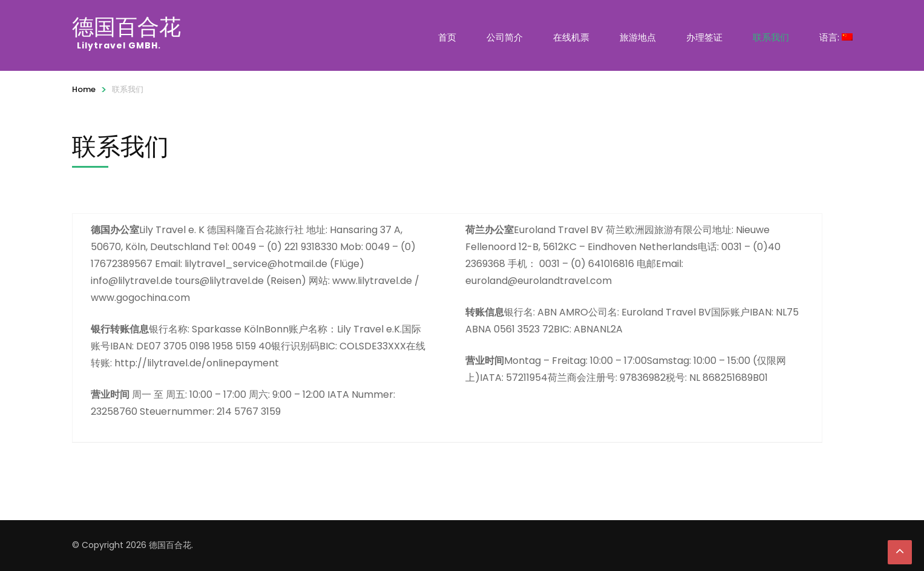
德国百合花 (126, 27)
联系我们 (771, 37)
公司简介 (505, 37)
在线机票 (571, 37)
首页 (447, 37)
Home (84, 89)
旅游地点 (638, 37)
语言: (836, 37)
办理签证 (704, 37)
